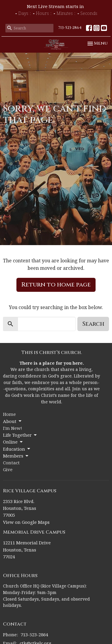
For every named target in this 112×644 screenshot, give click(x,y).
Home (9, 414)
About (13, 421)
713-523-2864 (70, 28)
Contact (11, 463)
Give (8, 469)
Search (93, 324)
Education (17, 449)
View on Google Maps (26, 522)
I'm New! (13, 428)
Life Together (20, 435)
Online (13, 442)
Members (16, 456)
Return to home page (56, 285)
